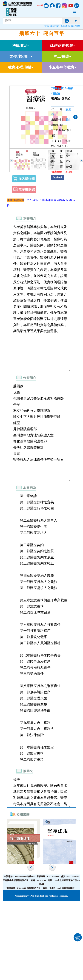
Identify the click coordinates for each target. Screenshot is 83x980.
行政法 (62, 88)
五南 (68, 120)
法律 (54, 88)
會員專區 (65, 26)
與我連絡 (76, 26)
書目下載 (55, 26)
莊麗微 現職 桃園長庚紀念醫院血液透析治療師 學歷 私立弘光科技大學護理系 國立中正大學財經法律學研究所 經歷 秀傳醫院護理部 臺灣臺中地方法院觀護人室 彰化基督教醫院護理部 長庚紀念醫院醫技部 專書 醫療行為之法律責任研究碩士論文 (41, 432)
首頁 (47, 26)
